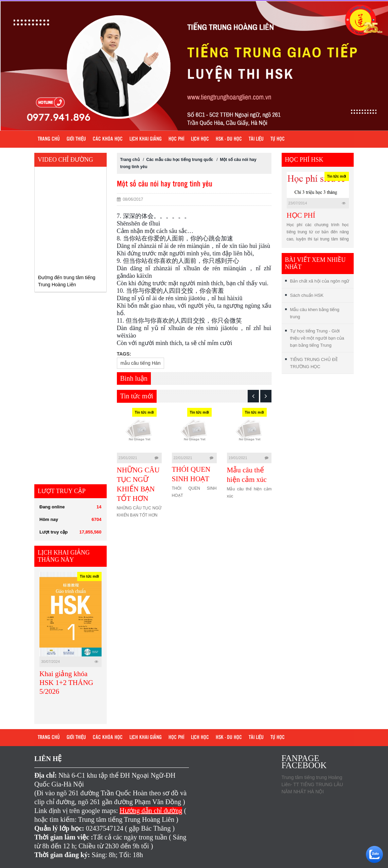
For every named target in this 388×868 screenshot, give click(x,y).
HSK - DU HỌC (229, 139)
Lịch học (200, 139)
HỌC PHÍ (301, 215)
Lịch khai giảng (146, 139)
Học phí (176, 139)
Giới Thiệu (76, 139)
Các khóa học (108, 139)
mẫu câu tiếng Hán (141, 363)
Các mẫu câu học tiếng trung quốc (180, 160)
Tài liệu (256, 139)
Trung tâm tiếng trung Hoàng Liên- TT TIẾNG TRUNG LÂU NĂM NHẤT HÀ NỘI (312, 784)
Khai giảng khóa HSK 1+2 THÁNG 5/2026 (66, 683)
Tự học (278, 139)
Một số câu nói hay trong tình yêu (165, 184)
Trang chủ (49, 139)
